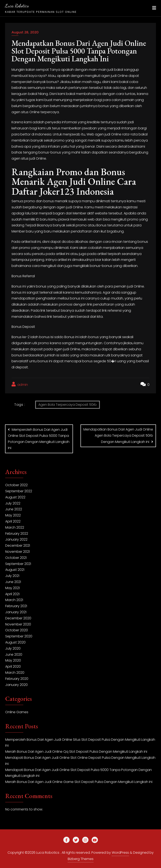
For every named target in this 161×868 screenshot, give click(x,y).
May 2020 (13, 660)
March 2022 (15, 527)
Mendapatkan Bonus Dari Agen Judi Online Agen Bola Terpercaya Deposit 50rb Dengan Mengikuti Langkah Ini (118, 436)
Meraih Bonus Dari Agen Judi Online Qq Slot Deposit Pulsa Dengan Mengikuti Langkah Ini (76, 751)
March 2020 (15, 672)
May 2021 (12, 587)
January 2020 (16, 684)
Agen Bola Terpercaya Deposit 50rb (68, 405)
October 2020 (17, 630)
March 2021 (14, 599)
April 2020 (13, 666)
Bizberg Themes (81, 858)
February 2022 (17, 533)
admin (20, 384)
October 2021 (16, 557)
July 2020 (13, 648)
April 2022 (13, 521)
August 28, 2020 (25, 32)
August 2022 (15, 497)
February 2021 (16, 605)
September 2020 (19, 636)
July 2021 (12, 575)
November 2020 (18, 623)
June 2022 (14, 509)
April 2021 (12, 593)
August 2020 (15, 642)
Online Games (17, 711)
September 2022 (19, 490)
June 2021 (13, 581)
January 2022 (16, 539)
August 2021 (15, 569)
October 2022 (16, 484)
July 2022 (13, 503)
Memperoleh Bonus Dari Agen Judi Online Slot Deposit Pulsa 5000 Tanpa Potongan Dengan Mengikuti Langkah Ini (39, 439)
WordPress (120, 852)
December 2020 (18, 618)
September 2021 (18, 563)
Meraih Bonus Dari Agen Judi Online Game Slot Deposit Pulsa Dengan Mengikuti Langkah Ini (79, 781)
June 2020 (14, 654)
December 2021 (18, 545)
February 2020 (17, 678)
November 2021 (18, 551)
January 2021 (16, 611)
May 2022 (13, 515)
